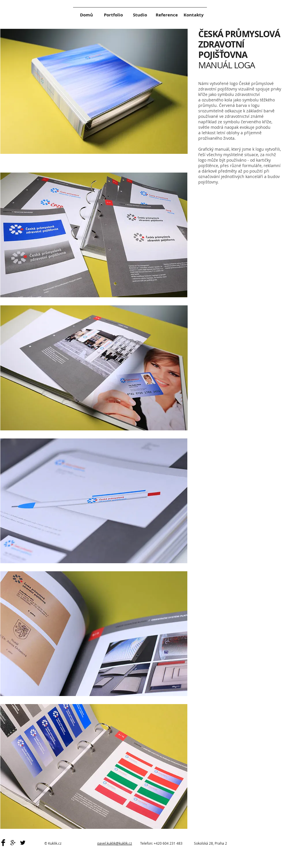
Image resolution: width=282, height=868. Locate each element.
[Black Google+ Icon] (13, 843)
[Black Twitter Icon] (23, 843)
